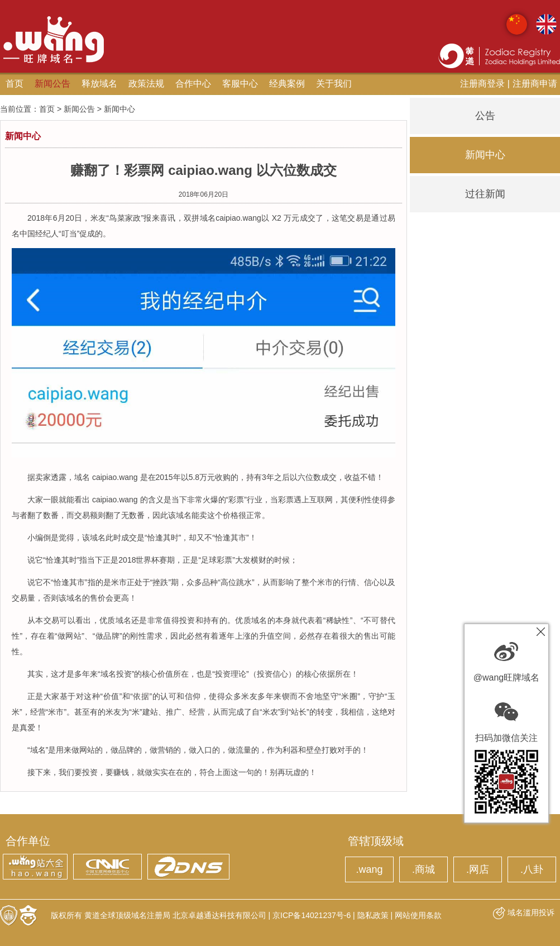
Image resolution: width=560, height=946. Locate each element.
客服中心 (240, 84)
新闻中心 (485, 155)
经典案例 (287, 84)
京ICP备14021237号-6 (312, 915)
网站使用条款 (418, 915)
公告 (485, 116)
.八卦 (532, 869)
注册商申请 (535, 84)
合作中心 (193, 84)
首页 (15, 84)
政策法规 (146, 84)
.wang (369, 869)
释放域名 (99, 84)
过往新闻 (485, 194)
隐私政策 (373, 915)
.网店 (478, 869)
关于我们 (334, 84)
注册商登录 (482, 84)
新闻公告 (52, 84)
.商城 (423, 869)
